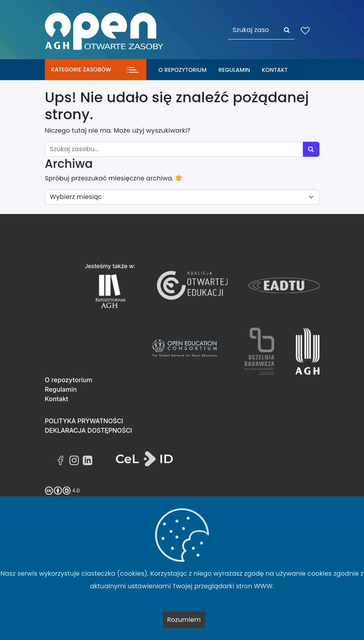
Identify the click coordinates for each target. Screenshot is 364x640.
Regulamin (234, 70)
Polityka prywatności (84, 421)
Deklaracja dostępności (89, 430)
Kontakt (275, 70)
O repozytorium (183, 70)
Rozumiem (184, 620)
